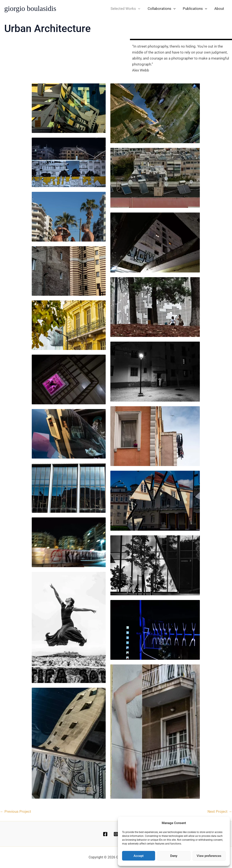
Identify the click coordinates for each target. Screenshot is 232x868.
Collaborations (162, 9)
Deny (174, 856)
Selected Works (125, 9)
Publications (195, 9)
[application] (138, 9)
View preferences (209, 856)
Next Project (220, 811)
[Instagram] (116, 834)
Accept (139, 856)
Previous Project (16, 811)
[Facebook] (105, 834)
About (219, 9)
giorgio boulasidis (30, 8)
